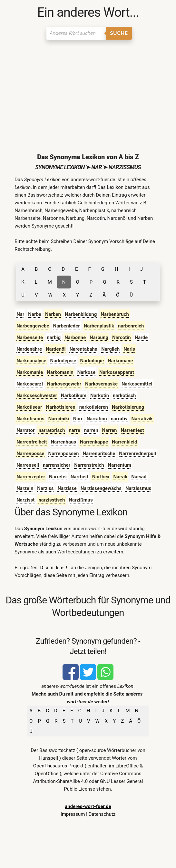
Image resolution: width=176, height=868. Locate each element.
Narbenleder (67, 326)
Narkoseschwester (37, 395)
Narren (110, 430)
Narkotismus (30, 419)
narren (91, 430)
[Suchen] (76, 33)
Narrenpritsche (99, 454)
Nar (20, 314)
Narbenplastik (99, 326)
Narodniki (59, 419)
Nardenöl (56, 349)
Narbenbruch (115, 314)
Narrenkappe (94, 442)
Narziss (45, 488)
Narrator (25, 430)
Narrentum (120, 465)
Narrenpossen (64, 454)
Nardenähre (29, 349)
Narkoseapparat (117, 372)
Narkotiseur (29, 407)
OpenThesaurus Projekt (58, 766)
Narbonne (75, 337)
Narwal (139, 477)
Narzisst (25, 500)
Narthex (101, 477)
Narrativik (142, 419)
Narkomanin (60, 372)
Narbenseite (30, 337)
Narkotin (100, 395)
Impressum (73, 814)
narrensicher (57, 465)
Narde (141, 337)
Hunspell (49, 758)
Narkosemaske (101, 384)
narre (74, 430)
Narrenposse (30, 454)
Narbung (99, 337)
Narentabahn (83, 349)
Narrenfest (132, 430)
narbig (54, 337)
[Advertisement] (88, 91)
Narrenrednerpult (138, 454)
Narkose (86, 372)
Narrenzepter (31, 477)
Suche (119, 33)
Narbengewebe (33, 326)
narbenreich (131, 326)
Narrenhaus (64, 442)
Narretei (58, 477)
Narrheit (79, 477)
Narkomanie (30, 372)
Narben (53, 314)
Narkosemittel (137, 384)
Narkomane (120, 361)
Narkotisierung (128, 407)
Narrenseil (28, 465)
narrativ (119, 419)
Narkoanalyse (31, 361)
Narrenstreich (89, 465)
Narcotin (122, 337)
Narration (97, 419)
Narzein (25, 488)
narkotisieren (94, 407)
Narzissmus (138, 488)
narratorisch (52, 430)
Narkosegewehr (64, 384)
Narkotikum (74, 395)
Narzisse (67, 488)
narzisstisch (52, 500)
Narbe (35, 314)
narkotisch (124, 395)
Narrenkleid (124, 442)
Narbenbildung (81, 314)
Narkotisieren (61, 407)
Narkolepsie (63, 361)
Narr (78, 419)
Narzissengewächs (101, 488)
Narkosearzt (30, 384)
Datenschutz (102, 814)
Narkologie (92, 361)
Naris (129, 349)
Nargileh (110, 349)
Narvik (120, 477)
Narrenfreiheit (32, 442)
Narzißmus (81, 500)
